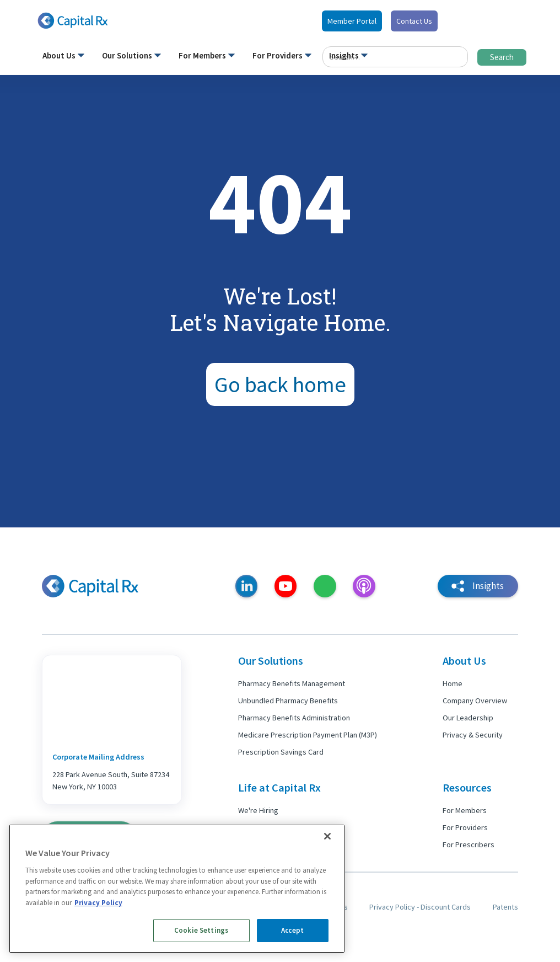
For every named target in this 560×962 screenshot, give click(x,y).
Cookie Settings (201, 930)
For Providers (465, 827)
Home (453, 683)
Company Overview (475, 701)
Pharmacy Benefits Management (292, 683)
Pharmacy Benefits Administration (294, 718)
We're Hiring (258, 810)
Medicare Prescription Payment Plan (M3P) (308, 735)
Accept (292, 930)
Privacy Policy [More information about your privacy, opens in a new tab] (98, 903)
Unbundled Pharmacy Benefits (288, 701)
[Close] (327, 836)
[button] (63, 58)
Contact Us (414, 21)
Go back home (280, 384)
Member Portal (352, 21)
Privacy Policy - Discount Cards (420, 907)
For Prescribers (469, 845)
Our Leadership (468, 718)
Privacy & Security (473, 735)
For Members (465, 810)
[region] (177, 889)
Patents (505, 907)
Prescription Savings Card (281, 752)
